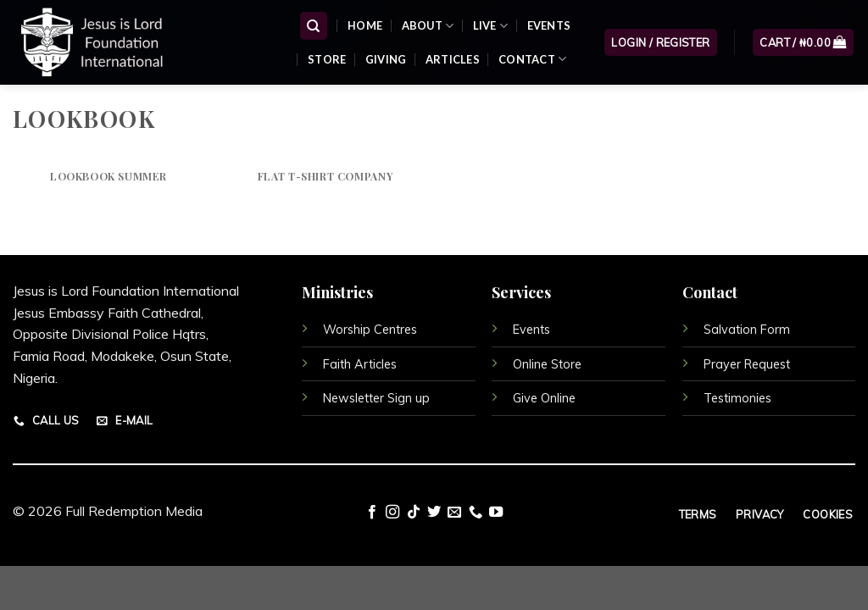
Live (490, 26)
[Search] (314, 26)
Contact (532, 59)
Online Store (547, 364)
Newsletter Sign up (376, 398)
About (428, 26)
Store (327, 59)
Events (549, 25)
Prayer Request (747, 364)
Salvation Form (747, 330)
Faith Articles (360, 364)
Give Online (544, 398)
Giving (386, 59)
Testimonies (737, 398)
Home (365, 25)
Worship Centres (370, 330)
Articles (453, 59)
